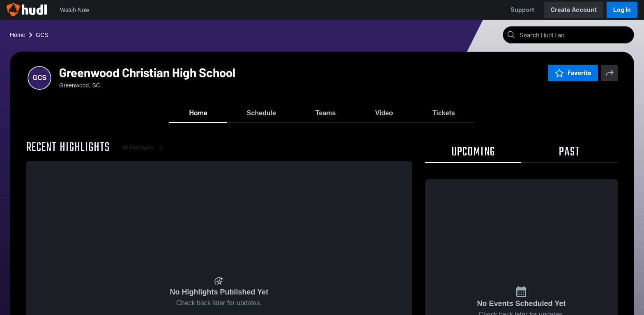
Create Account (574, 10)
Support (522, 10)
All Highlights (144, 147)
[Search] (575, 35)
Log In (622, 10)
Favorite (573, 73)
